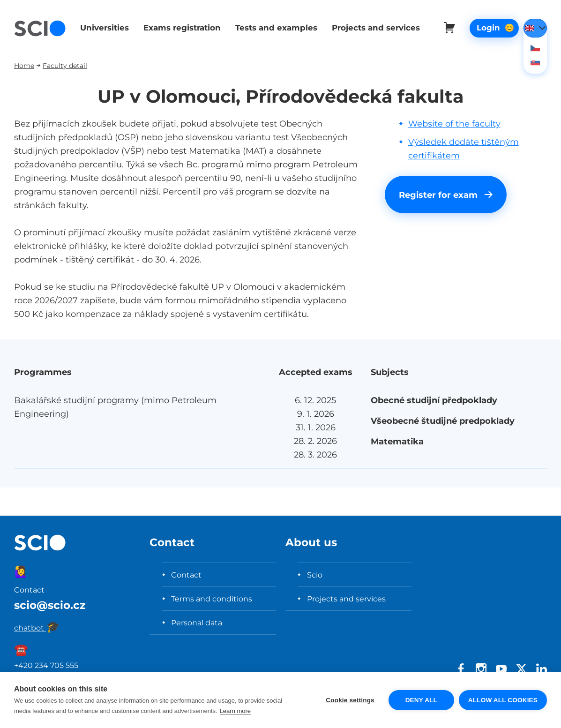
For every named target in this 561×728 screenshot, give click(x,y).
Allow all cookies (503, 700)
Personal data (197, 623)
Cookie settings (350, 700)
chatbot (37, 628)
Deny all (421, 700)
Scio (315, 575)
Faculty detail (65, 65)
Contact (186, 575)
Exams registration (180, 28)
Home (24, 65)
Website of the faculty (454, 124)
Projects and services (371, 28)
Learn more (235, 711)
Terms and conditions (212, 599)
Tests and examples (273, 28)
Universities (104, 28)
